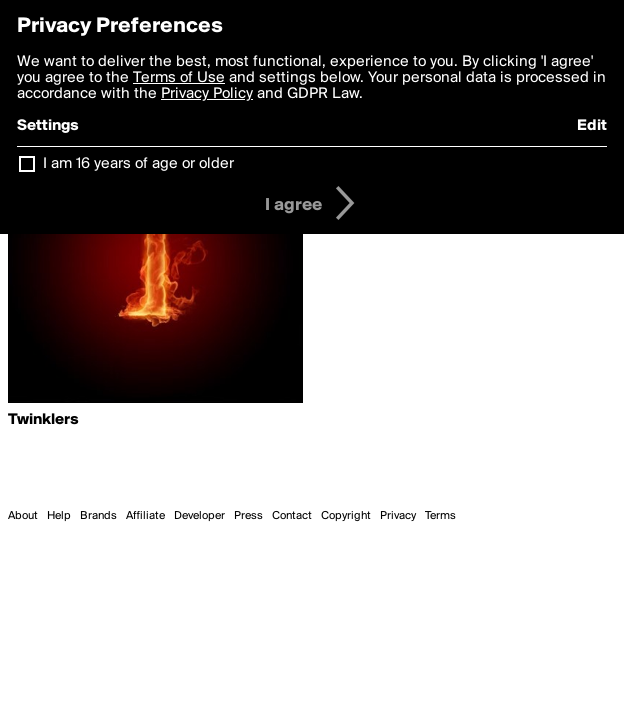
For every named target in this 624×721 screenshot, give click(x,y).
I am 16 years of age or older (138, 164)
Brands (98, 516)
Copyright (346, 516)
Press (248, 516)
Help (59, 516)
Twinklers (43, 420)
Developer (199, 516)
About (23, 516)
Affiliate (145, 516)
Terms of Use (179, 78)
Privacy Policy (207, 94)
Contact (292, 516)
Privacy (398, 516)
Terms (440, 516)
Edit (592, 126)
